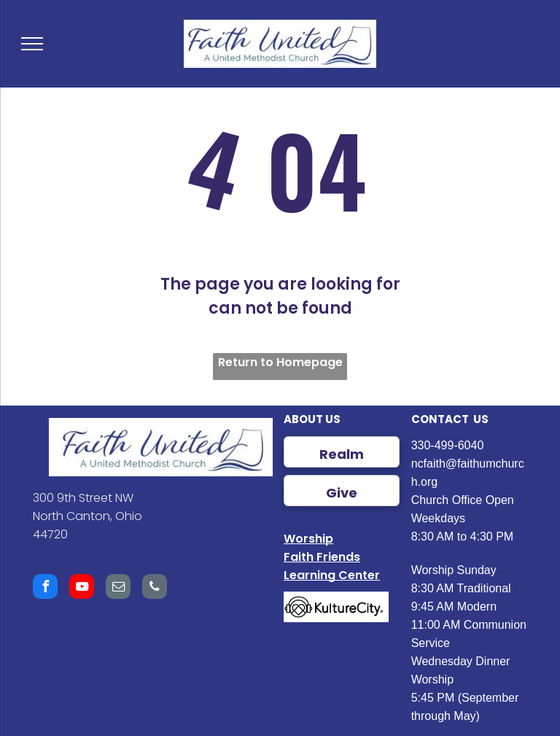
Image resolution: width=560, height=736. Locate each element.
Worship (308, 539)
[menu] (32, 44)
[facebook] (45, 588)
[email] (118, 588)
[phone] (155, 588)
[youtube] (82, 588)
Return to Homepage (280, 362)
